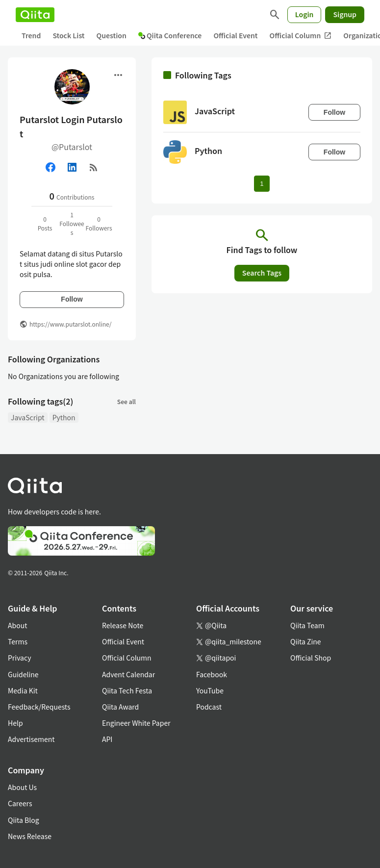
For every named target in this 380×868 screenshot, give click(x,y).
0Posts (45, 223)
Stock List (68, 35)
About (17, 625)
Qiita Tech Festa (127, 690)
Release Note (123, 625)
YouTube (210, 690)
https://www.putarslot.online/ (70, 324)
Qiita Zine (306, 641)
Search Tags (262, 273)
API (107, 739)
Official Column (301, 36)
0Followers (99, 223)
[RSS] (94, 167)
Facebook (212, 674)
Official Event (235, 35)
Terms (18, 641)
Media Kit (23, 690)
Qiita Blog (24, 820)
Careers (20, 803)
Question (112, 35)
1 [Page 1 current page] (262, 184)
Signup (345, 14)
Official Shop (311, 658)
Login (304, 14)
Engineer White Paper (136, 723)
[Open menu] (118, 75)
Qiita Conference (170, 35)
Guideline (23, 674)
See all (127, 401)
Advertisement (31, 739)
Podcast (209, 707)
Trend (31, 35)
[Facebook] (51, 167)
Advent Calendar (128, 674)
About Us (22, 787)
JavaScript (28, 417)
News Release (30, 836)
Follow (72, 299)
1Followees (72, 223)
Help (15, 723)
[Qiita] (35, 15)
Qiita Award (120, 707)
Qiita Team (307, 625)
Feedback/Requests (39, 707)
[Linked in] (72, 167)
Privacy (19, 658)
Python (64, 417)
